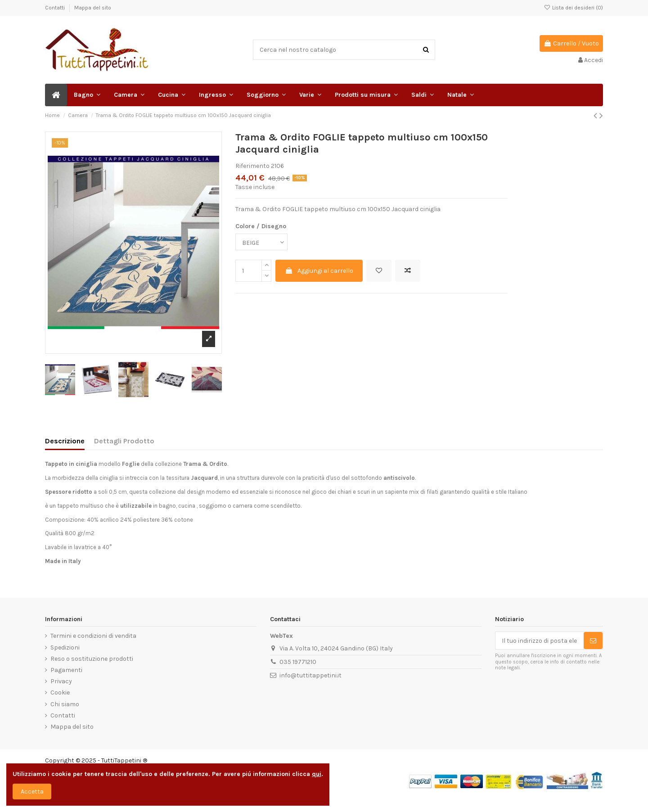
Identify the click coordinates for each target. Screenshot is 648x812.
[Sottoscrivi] (593, 641)
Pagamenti (66, 670)
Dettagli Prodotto (124, 441)
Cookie (60, 692)
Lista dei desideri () (574, 8)
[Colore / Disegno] (261, 242)
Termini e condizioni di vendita (93, 636)
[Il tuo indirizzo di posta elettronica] (540, 641)
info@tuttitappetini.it (310, 675)
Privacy (61, 681)
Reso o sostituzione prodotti (92, 659)
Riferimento (252, 166)
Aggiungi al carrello (319, 271)
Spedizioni (65, 647)
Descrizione (65, 441)
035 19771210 (298, 662)
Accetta (32, 792)
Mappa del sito (93, 8)
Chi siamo (65, 704)
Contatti (56, 8)
